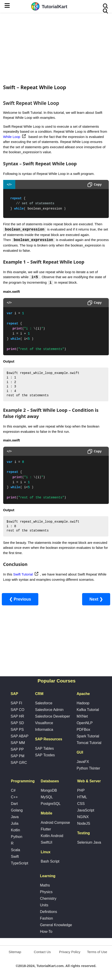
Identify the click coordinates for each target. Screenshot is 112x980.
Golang (17, 811)
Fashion (46, 919)
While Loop (12, 137)
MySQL (47, 797)
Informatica (44, 730)
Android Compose (55, 823)
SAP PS (17, 730)
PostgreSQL (51, 804)
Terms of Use (97, 952)
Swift (15, 857)
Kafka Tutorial (88, 710)
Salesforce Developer (53, 717)
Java (15, 817)
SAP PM (18, 756)
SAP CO (18, 710)
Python (17, 837)
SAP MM (18, 743)
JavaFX (83, 762)
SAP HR (17, 717)
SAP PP (17, 750)
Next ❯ (96, 600)
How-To (46, 932)
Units (44, 906)
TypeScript (20, 864)
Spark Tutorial (88, 737)
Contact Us (42, 952)
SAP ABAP (20, 737)
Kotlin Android (52, 836)
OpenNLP (85, 723)
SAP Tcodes (45, 756)
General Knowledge (56, 925)
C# (13, 791)
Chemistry (48, 899)
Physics (46, 892)
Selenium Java (89, 843)
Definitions (48, 912)
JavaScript (86, 811)
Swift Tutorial (23, 575)
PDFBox (83, 730)
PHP (81, 791)
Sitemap (15, 952)
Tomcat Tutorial (89, 743)
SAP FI (16, 704)
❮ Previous (20, 600)
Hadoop (83, 704)
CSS (81, 804)
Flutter (46, 830)
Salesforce (44, 704)
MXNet (82, 717)
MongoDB (49, 791)
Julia (15, 824)
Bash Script (50, 862)
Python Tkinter (88, 769)
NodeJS (84, 824)
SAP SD (17, 723)
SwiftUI (46, 843)
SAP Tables (44, 749)
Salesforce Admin (49, 710)
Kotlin (16, 831)
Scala (16, 850)
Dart (14, 804)
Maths (45, 886)
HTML (82, 797)
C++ (14, 797)
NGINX (83, 817)
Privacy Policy (70, 952)
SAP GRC (19, 763)
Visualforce (44, 723)
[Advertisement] (56, 48)
